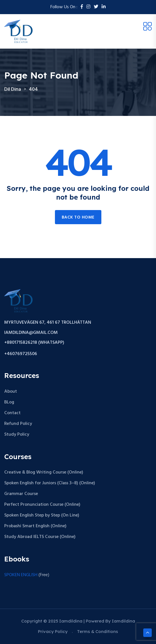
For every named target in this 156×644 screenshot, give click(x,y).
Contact (12, 413)
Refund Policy (18, 424)
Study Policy (17, 435)
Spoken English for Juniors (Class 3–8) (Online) (50, 483)
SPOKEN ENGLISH (21, 575)
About (11, 392)
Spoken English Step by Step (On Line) (42, 515)
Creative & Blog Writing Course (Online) (44, 472)
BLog (9, 402)
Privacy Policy (53, 631)
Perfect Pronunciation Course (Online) (42, 505)
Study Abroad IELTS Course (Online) (40, 537)
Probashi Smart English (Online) (35, 526)
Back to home (78, 217)
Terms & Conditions (98, 631)
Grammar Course (21, 494)
